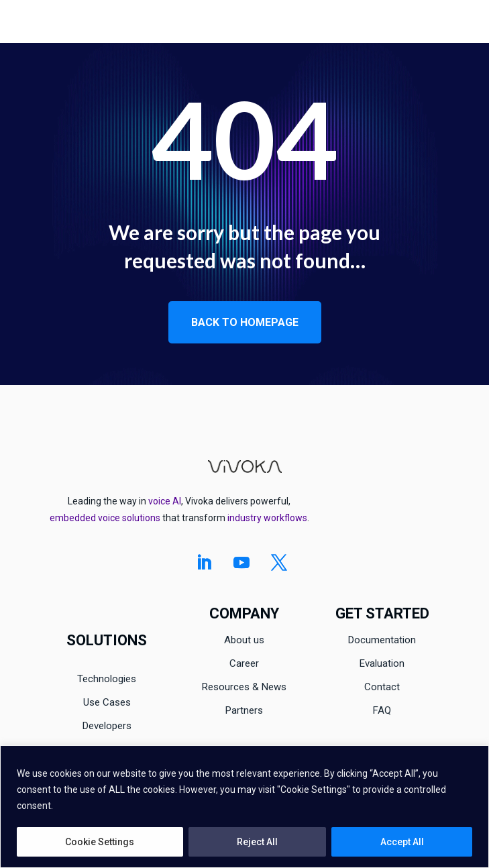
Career (244, 663)
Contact (382, 687)
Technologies (107, 679)
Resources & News (244, 687)
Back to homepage (245, 322)
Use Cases (107, 702)
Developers (107, 726)
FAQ (382, 710)
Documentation (382, 640)
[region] (245, 807)
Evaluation (382, 663)
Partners (244, 710)
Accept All (402, 842)
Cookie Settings (100, 842)
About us (244, 640)
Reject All (257, 842)
